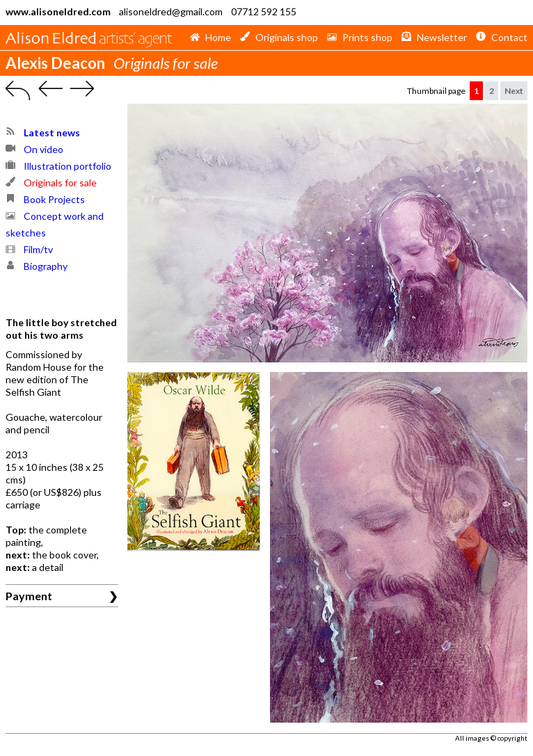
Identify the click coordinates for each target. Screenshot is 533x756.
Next (514, 91)
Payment (29, 596)
